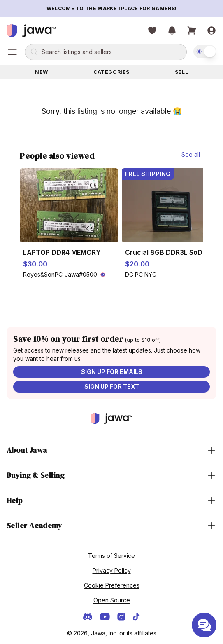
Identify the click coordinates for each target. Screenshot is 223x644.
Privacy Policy (112, 570)
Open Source (112, 600)
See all (191, 154)
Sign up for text (112, 387)
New (42, 72)
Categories (111, 72)
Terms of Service (111, 556)
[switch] (205, 52)
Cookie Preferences (112, 585)
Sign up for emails (112, 372)
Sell (181, 72)
